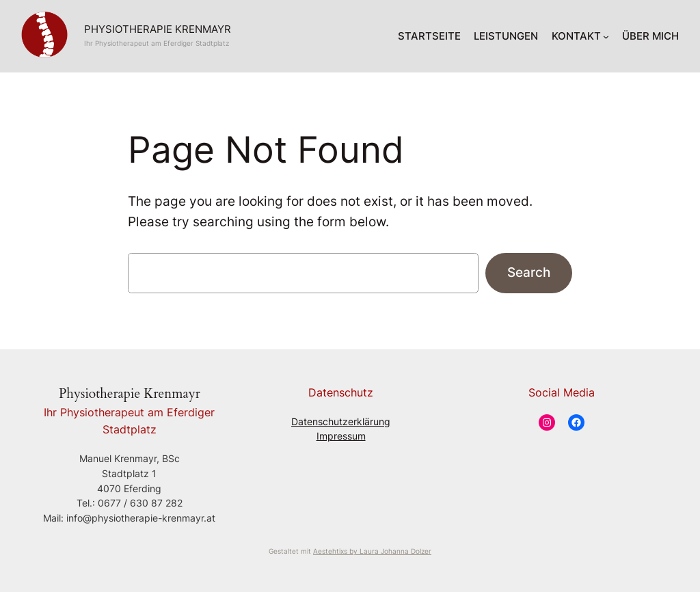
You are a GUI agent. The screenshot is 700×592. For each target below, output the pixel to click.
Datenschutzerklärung (341, 421)
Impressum (341, 436)
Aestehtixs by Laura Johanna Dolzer (372, 551)
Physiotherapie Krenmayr (158, 29)
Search (529, 272)
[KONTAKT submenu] (606, 37)
